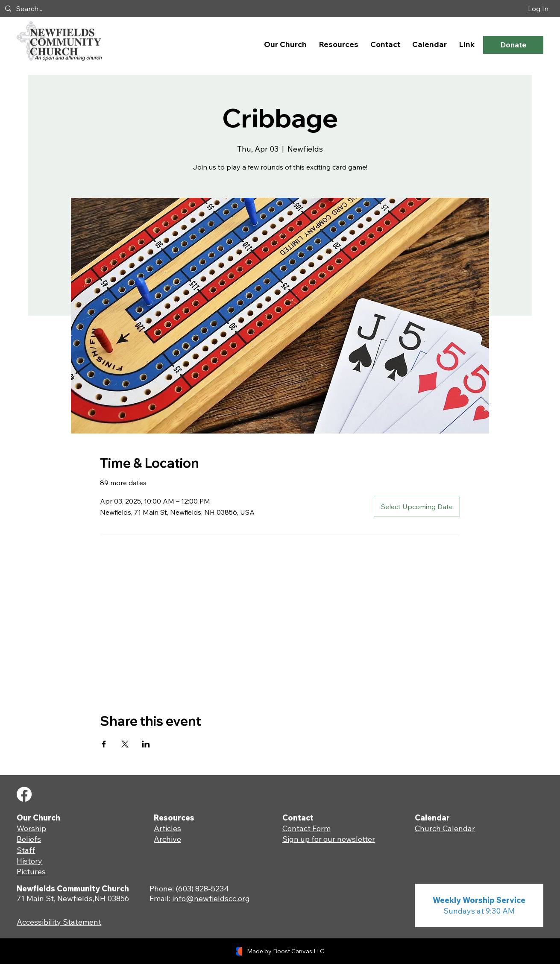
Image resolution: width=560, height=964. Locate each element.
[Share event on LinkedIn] (146, 744)
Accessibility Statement (59, 922)
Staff (26, 850)
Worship (31, 828)
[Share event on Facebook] (104, 744)
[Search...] (130, 9)
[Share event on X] (125, 744)
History (29, 861)
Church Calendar (445, 828)
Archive (167, 839)
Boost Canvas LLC (299, 951)
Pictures (31, 872)
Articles (167, 828)
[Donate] (513, 45)
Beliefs (29, 839)
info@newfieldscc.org (211, 898)
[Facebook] (24, 794)
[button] (285, 44)
